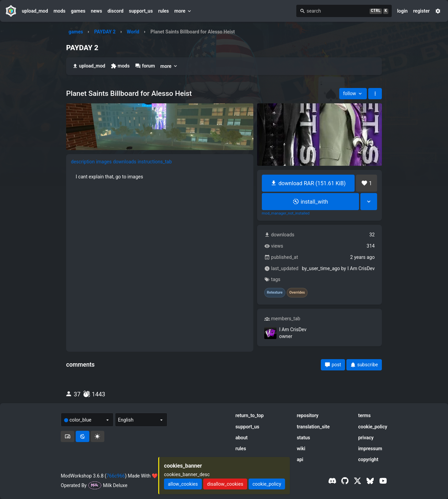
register (422, 11)
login (402, 11)
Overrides (297, 293)
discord (115, 11)
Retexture (275, 293)
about (241, 438)
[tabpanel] (160, 177)
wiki (301, 449)
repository (308, 415)
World (133, 32)
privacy (366, 438)
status (303, 438)
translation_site (313, 427)
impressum (370, 449)
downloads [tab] (124, 162)
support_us (141, 11)
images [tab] (104, 162)
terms (364, 415)
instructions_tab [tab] (155, 162)
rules (163, 11)
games (78, 11)
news (96, 11)
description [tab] (83, 162)
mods (59, 11)
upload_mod (35, 11)
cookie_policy (372, 427)
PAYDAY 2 (105, 32)
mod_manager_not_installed (286, 214)
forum (145, 66)
